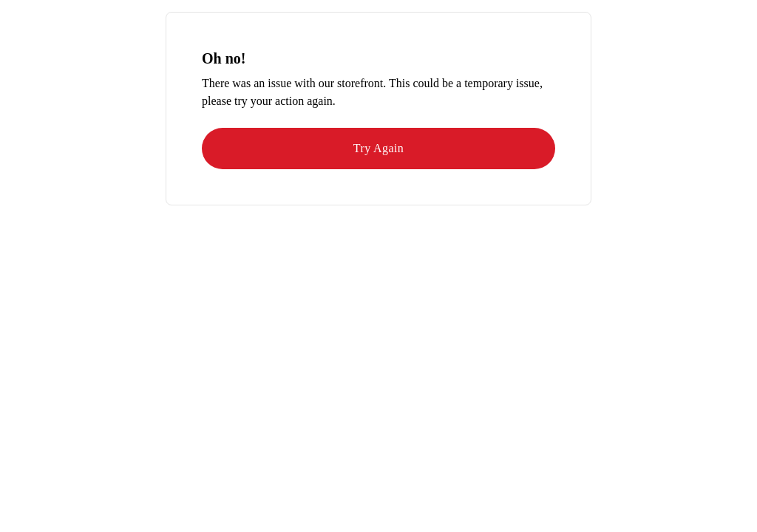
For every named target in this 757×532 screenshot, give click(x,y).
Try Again (378, 148)
